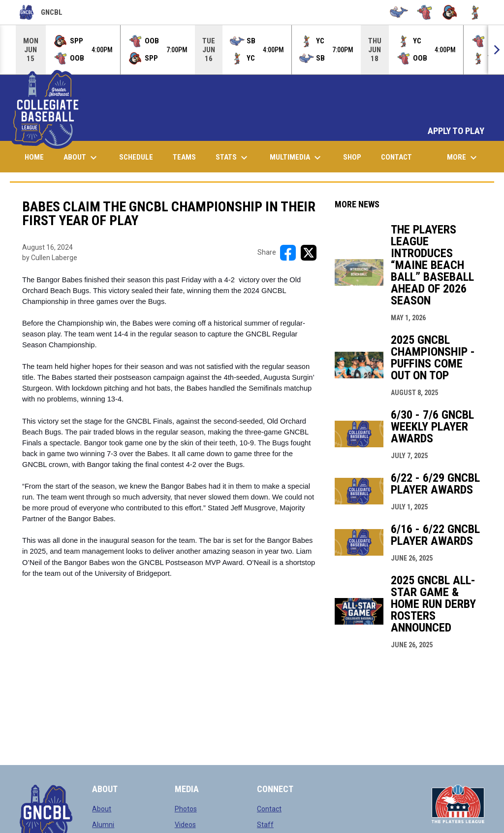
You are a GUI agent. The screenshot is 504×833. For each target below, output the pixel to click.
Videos (185, 825)
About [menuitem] (81, 158)
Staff (265, 825)
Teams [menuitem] (184, 157)
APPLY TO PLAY (456, 131)
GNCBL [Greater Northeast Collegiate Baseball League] (41, 12)
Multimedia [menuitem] (297, 158)
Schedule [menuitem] (136, 157)
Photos (186, 809)
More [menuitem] (463, 158)
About (102, 809)
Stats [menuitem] (233, 158)
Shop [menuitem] (356, 157)
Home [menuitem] (34, 157)
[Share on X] (309, 253)
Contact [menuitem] (396, 157)
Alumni (103, 825)
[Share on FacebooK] (288, 253)
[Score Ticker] (252, 50)
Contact (269, 809)
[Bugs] (425, 12)
